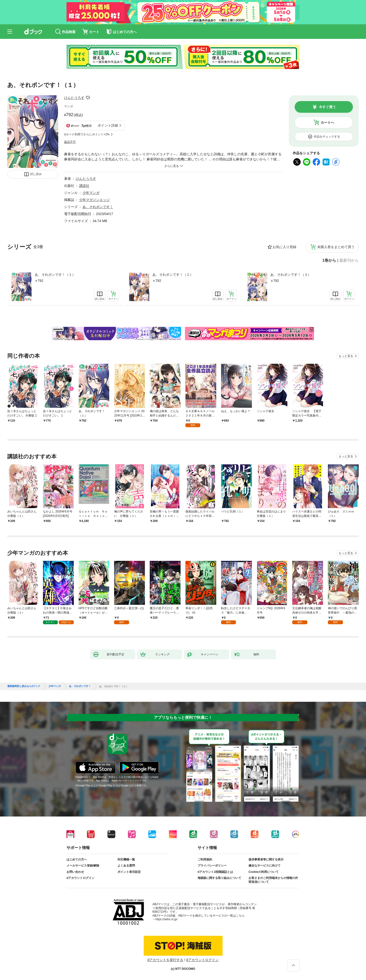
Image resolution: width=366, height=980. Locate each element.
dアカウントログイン (80, 878)
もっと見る (346, 356)
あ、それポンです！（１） (55, 275)
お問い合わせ (75, 872)
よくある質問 (126, 866)
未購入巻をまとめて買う (336, 247)
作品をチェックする (327, 137)
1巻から (329, 260)
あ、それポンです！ (98, 207)
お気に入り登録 (284, 247)
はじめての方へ (77, 859)
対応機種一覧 (126, 859)
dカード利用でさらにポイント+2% (87, 134)
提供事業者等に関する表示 (266, 859)
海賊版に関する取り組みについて (219, 878)
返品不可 (70, 142)
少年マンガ (91, 193)
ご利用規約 (205, 859)
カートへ (327, 122)
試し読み (36, 174)
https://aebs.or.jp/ (166, 919)
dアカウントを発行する (165, 960)
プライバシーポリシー (212, 866)
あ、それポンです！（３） (291, 275)
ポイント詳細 (108, 125)
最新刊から (349, 260)
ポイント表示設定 (129, 872)
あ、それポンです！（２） (173, 275)
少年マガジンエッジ (94, 200)
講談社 (84, 186)
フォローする (88, 98)
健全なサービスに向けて (265, 866)
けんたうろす (74, 98)
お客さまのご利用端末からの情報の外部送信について (273, 880)
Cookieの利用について (264, 872)
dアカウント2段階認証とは (215, 872)
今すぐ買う (327, 107)
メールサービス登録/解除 (83, 866)
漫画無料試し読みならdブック (24, 686)
